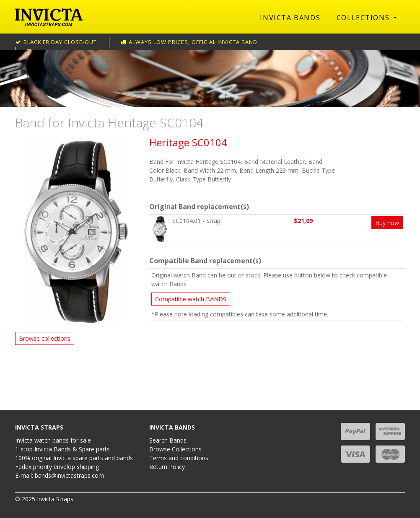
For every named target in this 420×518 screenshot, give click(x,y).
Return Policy (167, 467)
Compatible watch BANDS (191, 299)
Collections (364, 18)
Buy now (387, 223)
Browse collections (45, 338)
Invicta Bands (290, 18)
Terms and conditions (179, 458)
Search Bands (168, 440)
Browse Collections (175, 449)
